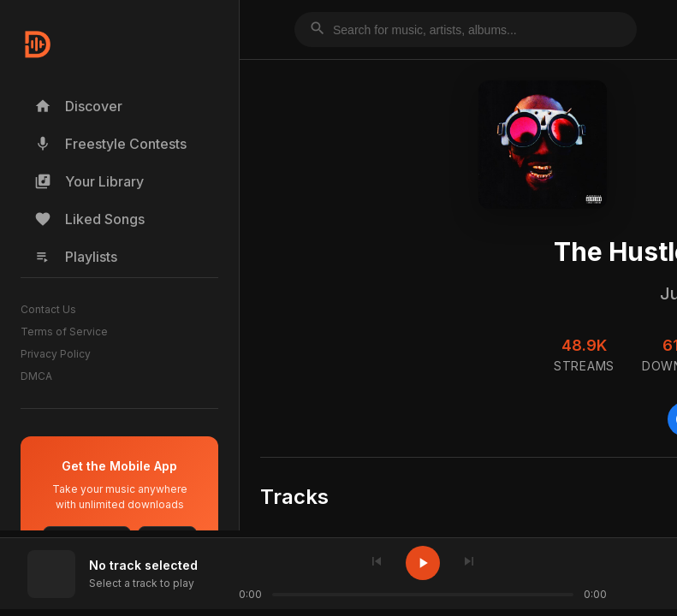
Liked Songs (89, 219)
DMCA (36, 376)
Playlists (76, 257)
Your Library (89, 181)
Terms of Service (64, 332)
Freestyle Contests (110, 144)
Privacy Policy (56, 354)
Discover (78, 106)
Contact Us (48, 309)
